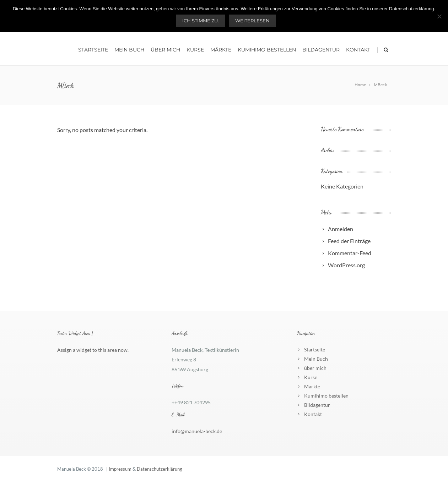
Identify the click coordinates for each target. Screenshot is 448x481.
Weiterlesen (252, 21)
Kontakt (358, 50)
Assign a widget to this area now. (93, 350)
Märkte (221, 50)
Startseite (93, 50)
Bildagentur (321, 50)
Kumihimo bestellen (267, 50)
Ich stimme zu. (201, 21)
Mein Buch (129, 50)
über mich (165, 50)
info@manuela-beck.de (197, 431)
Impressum (120, 469)
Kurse (195, 50)
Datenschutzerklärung (160, 469)
